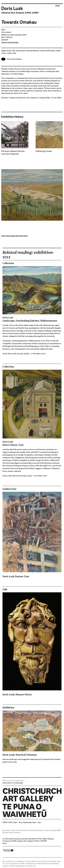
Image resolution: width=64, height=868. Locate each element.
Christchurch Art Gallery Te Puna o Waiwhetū (19, 817)
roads (9, 53)
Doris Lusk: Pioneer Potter (17, 694)
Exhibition (8, 708)
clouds (9, 51)
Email (5, 843)
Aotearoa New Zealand (13, 13)
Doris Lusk (12, 8)
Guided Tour (9, 489)
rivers (4, 53)
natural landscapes (48, 51)
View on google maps (10, 42)
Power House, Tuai (32, 443)
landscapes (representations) (28, 51)
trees (14, 53)
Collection (8, 263)
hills (14, 51)
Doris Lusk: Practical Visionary (20, 755)
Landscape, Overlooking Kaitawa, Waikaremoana (32, 319)
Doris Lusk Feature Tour (16, 576)
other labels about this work (17, 236)
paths (58, 51)
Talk (5, 589)
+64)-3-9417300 (41, 841)
